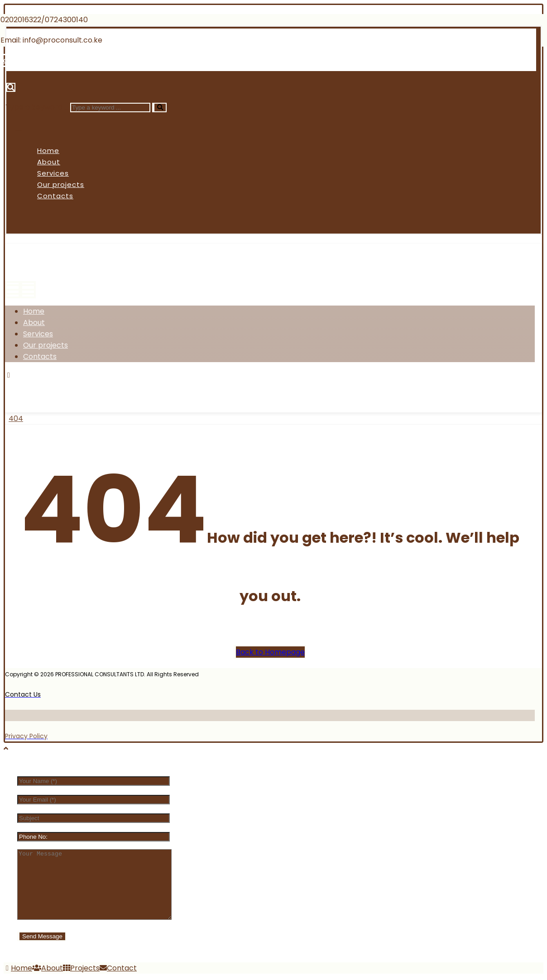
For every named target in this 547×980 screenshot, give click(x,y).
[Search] (159, 108)
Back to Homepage (270, 652)
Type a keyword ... (37, 107)
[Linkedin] (115, 60)
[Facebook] (24, 386)
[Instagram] (92, 386)
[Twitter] (58, 386)
